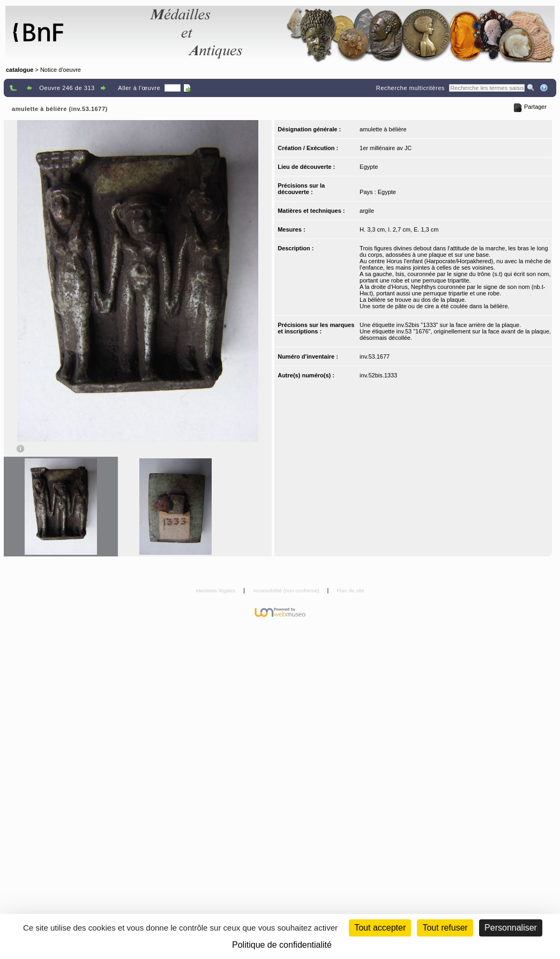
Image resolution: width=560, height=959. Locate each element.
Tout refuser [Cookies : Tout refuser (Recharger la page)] (445, 928)
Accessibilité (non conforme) (287, 590)
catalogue (20, 70)
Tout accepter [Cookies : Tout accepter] (380, 928)
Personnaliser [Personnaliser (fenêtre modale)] (511, 928)
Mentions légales (216, 590)
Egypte (369, 167)
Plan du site (350, 590)
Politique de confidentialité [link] (282, 945)
